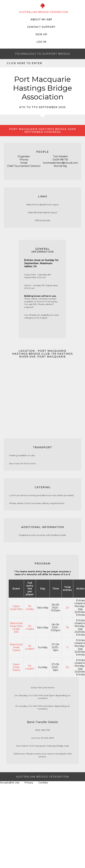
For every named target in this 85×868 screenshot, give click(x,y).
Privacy (29, 783)
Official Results (42, 220)
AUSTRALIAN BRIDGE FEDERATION (44, 12)
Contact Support (41, 27)
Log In (41, 42)
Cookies (43, 783)
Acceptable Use (10, 783)
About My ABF (41, 20)
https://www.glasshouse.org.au (42, 204)
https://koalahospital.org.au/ (42, 212)
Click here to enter (24, 63)
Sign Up (41, 34)
